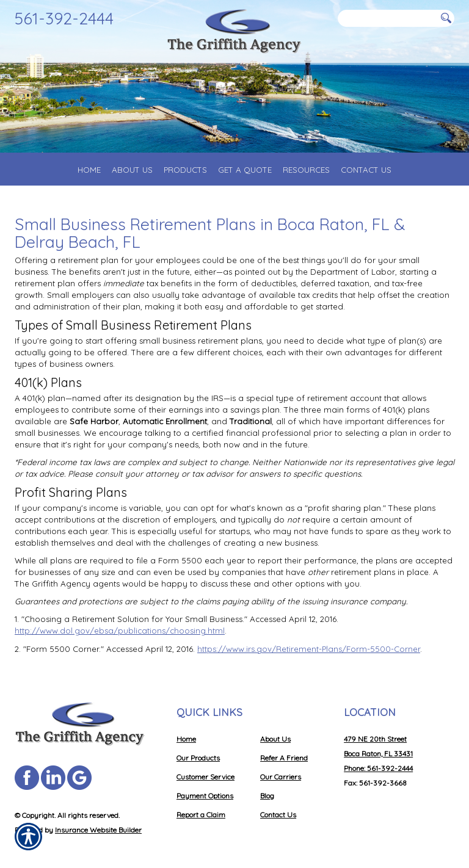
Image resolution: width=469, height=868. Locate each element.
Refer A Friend (284, 758)
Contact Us (278, 815)
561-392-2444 (64, 18)
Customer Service (205, 777)
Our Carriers (281, 777)
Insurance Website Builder (98, 830)
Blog (267, 796)
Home (186, 739)
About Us (275, 739)
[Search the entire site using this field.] (387, 19)
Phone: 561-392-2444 (378, 768)
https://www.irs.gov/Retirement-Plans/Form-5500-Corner (309, 649)
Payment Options (205, 796)
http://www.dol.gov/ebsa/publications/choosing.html (120, 631)
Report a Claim (201, 815)
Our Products (198, 758)
